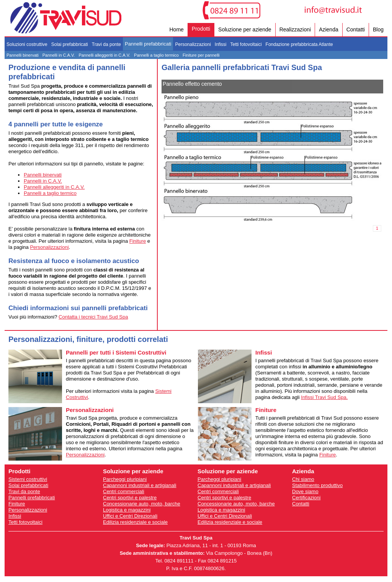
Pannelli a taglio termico (156, 55)
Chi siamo (303, 479)
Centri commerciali (124, 491)
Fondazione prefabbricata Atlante (299, 44)
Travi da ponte (106, 44)
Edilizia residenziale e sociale (135, 522)
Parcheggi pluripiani (125, 479)
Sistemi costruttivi (28, 479)
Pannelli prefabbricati (148, 44)
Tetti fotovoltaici (246, 44)
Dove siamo (305, 491)
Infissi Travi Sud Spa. (324, 397)
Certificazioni (306, 498)
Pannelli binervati (23, 55)
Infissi (221, 44)
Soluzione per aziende (245, 29)
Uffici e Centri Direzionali (130, 516)
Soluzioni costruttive (27, 44)
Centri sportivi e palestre (130, 498)
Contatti (356, 29)
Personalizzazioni (193, 44)
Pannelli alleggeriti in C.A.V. (104, 55)
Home (176, 29)
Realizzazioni (295, 29)
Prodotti (201, 29)
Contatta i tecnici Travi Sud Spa (93, 317)
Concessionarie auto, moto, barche (142, 504)
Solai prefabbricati (70, 44)
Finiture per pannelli (201, 55)
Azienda (329, 29)
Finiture (138, 241)
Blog (378, 29)
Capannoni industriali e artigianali (140, 485)
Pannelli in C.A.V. (59, 55)
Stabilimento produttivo (317, 485)
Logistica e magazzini (127, 510)
